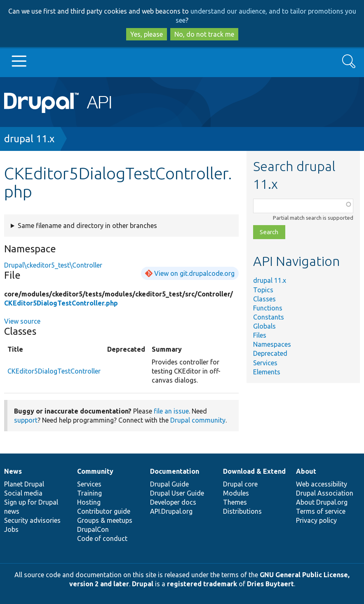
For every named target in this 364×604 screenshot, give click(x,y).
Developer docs (173, 502)
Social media (23, 493)
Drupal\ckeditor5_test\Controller (53, 265)
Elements (267, 372)
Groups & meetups (105, 520)
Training (89, 493)
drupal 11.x (29, 139)
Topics (263, 290)
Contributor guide (104, 511)
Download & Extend (254, 471)
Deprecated (270, 353)
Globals (264, 326)
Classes (264, 299)
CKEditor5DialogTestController (54, 371)
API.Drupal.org (171, 511)
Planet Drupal (24, 484)
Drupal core (240, 484)
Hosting (89, 502)
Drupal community (198, 420)
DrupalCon (93, 529)
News (13, 471)
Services (265, 363)
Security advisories (32, 520)
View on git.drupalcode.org (194, 273)
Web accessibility (322, 484)
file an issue (171, 411)
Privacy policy (316, 520)
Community (95, 471)
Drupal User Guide (177, 493)
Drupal (143, 584)
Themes (235, 502)
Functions (268, 308)
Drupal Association (325, 493)
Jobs (11, 529)
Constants (269, 317)
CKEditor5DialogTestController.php (61, 303)
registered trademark (202, 584)
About (306, 471)
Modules (236, 493)
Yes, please (147, 34)
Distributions (242, 511)
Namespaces (272, 344)
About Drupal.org (322, 502)
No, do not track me (204, 34)
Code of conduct (102, 538)
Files (260, 335)
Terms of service (321, 511)
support (26, 420)
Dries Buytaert (270, 584)
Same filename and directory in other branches (87, 226)
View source (22, 321)
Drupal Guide (169, 484)
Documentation (175, 471)
